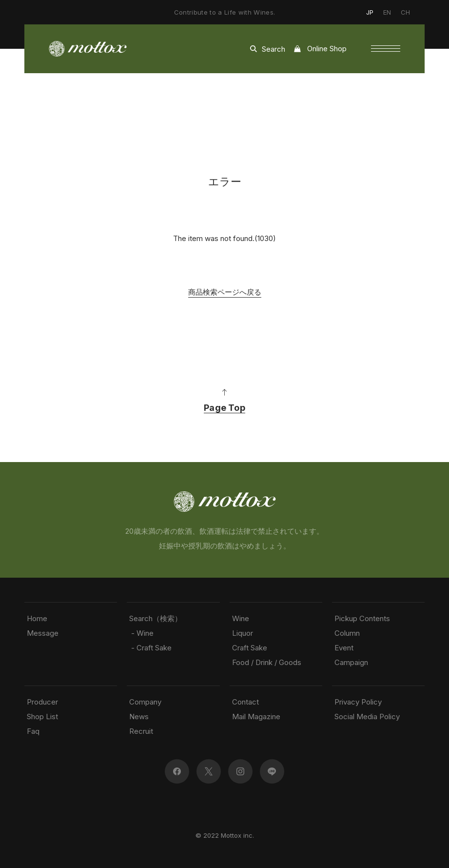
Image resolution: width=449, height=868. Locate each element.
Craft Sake (250, 648)
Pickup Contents (362, 618)
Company (145, 702)
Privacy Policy (358, 702)
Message (43, 633)
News (139, 717)
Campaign (351, 662)
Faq (33, 731)
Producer (42, 702)
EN (387, 12)
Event (344, 648)
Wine (241, 618)
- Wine (141, 633)
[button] (386, 49)
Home (37, 618)
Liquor (243, 633)
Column (347, 633)
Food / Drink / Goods (267, 662)
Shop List (42, 717)
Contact (245, 702)
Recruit (141, 731)
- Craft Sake (150, 648)
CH (405, 12)
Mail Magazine (256, 717)
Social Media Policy (367, 717)
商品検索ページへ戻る (225, 292)
